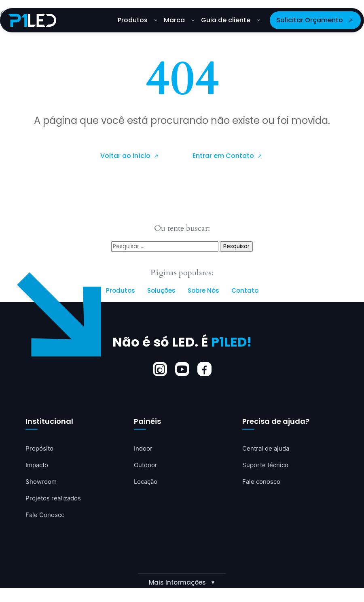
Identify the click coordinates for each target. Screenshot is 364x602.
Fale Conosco (47, 517)
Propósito (40, 449)
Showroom (42, 483)
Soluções (161, 291)
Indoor (144, 449)
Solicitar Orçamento (310, 20)
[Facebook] (204, 369)
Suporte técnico (267, 466)
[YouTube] (182, 369)
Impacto (38, 466)
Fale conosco (263, 483)
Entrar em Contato (224, 156)
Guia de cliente (231, 20)
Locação (147, 483)
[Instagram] (160, 369)
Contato (245, 291)
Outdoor (147, 466)
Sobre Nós (203, 291)
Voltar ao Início (126, 156)
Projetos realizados (55, 500)
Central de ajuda (268, 449)
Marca (179, 20)
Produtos (138, 20)
